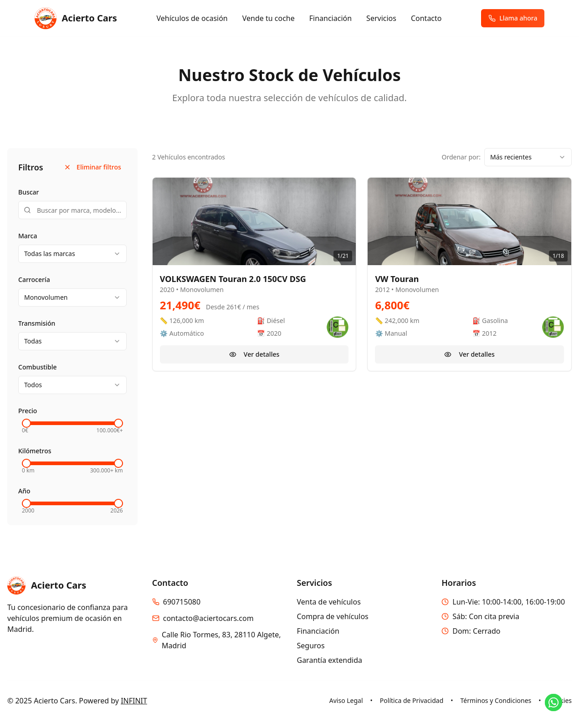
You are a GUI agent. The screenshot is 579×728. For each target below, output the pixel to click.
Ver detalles (254, 354)
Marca (28, 236)
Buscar (29, 192)
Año (24, 491)
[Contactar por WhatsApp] (553, 702)
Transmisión (37, 323)
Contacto (426, 18)
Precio (28, 411)
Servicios (381, 18)
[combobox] (72, 254)
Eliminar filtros (92, 167)
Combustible (38, 367)
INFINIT (134, 701)
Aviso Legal (346, 700)
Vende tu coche (269, 18)
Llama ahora (513, 18)
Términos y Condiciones (496, 700)
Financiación (330, 18)
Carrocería (34, 279)
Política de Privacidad (412, 700)
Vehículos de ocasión (192, 18)
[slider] (26, 423)
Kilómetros (35, 451)
